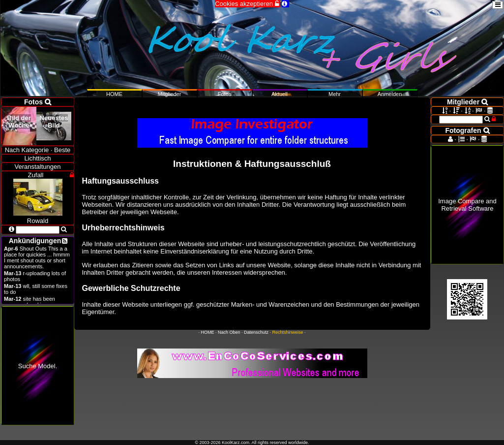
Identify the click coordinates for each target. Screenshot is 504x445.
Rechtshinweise (288, 332)
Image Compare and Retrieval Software (467, 205)
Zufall (36, 175)
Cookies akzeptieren (247, 4)
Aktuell (280, 94)
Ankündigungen (35, 241)
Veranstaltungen (38, 167)
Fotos (225, 94)
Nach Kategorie (27, 150)
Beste (62, 150)
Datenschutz (256, 332)
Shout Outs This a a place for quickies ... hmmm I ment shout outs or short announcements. (37, 257)
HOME (207, 332)
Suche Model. (38, 366)
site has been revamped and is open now (36, 302)
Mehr (335, 94)
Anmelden (390, 94)
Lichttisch (37, 158)
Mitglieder (170, 94)
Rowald (38, 217)
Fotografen (468, 130)
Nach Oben (229, 332)
